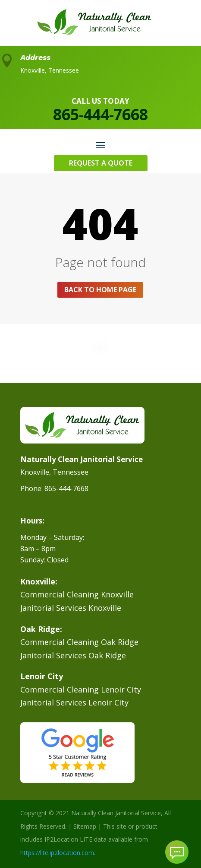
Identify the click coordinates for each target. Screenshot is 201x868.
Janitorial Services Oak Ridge (73, 655)
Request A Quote (101, 163)
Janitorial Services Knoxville (71, 608)
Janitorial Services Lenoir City (74, 702)
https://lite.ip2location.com (57, 853)
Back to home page (100, 290)
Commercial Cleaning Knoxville (77, 594)
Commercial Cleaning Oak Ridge (79, 642)
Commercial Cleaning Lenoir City (81, 689)
